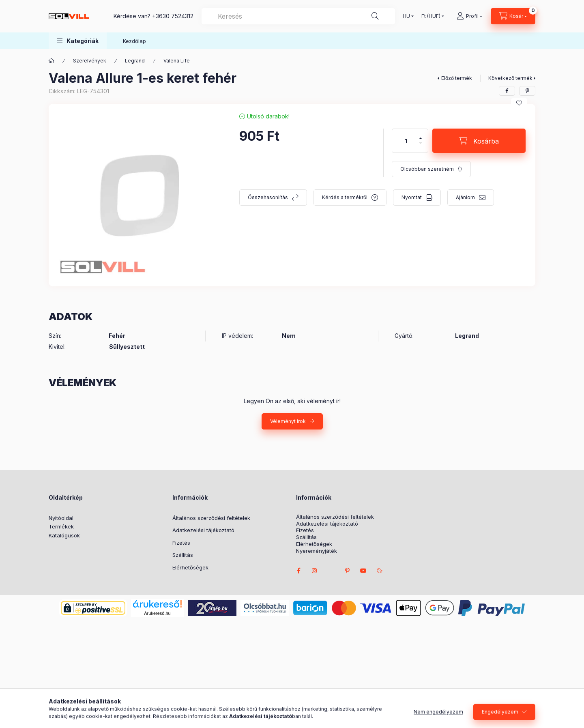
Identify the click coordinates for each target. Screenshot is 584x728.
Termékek (61, 526)
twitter (331, 571)
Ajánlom (465, 197)
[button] (78, 41)
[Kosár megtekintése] (513, 16)
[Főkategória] (52, 61)
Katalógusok (64, 535)
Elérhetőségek (190, 567)
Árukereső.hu (157, 613)
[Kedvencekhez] (519, 103)
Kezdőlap (134, 41)
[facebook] (507, 91)
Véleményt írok (288, 421)
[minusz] (421, 147)
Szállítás (183, 555)
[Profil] (469, 16)
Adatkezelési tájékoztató (203, 530)
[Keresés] (375, 16)
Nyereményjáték (317, 551)
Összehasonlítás (268, 197)
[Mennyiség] (406, 141)
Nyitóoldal (61, 518)
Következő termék (510, 78)
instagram (315, 571)
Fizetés (181, 543)
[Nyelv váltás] (406, 16)
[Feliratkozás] (431, 169)
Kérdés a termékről (345, 197)
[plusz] (421, 135)
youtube (363, 571)
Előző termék (457, 78)
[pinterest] (527, 91)
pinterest (347, 571)
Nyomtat (412, 197)
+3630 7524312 (173, 16)
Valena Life (177, 61)
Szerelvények (90, 61)
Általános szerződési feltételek (211, 518)
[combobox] (298, 16)
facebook (298, 571)
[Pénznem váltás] (431, 16)
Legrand (135, 61)
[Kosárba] (479, 141)
